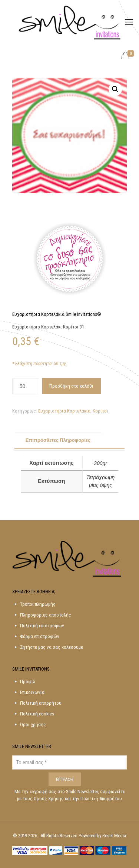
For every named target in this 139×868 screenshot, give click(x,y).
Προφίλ (28, 682)
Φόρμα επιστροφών (40, 636)
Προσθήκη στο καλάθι (71, 386)
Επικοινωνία (32, 692)
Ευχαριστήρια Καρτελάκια (64, 411)
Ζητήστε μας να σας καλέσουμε (52, 647)
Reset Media (114, 836)
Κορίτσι (100, 411)
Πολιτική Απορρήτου (101, 799)
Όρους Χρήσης (49, 799)
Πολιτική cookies (37, 714)
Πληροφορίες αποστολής (46, 615)
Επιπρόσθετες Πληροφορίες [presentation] (58, 440)
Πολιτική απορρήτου (41, 703)
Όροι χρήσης (33, 725)
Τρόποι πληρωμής (38, 604)
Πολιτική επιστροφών (42, 626)
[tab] (70, 441)
